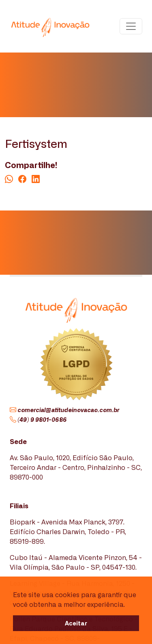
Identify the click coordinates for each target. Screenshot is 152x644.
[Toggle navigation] (131, 26)
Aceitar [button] (76, 623)
